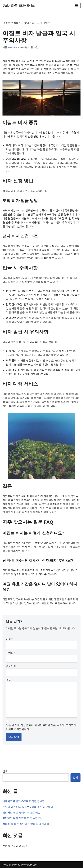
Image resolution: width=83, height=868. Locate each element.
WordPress (30, 865)
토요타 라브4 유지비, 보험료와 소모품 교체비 (28, 807)
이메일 (10, 652)
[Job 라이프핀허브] (19, 5)
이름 (9, 639)
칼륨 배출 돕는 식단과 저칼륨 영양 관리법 (26, 824)
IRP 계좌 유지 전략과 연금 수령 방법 (23, 818)
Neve (5, 865)
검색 (5, 771)
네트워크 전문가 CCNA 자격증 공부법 (24, 801)
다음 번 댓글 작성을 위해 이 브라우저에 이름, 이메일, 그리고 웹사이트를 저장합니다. (41, 727)
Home (6, 23)
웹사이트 (11, 666)
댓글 (9, 680)
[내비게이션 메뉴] (77, 5)
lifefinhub (12, 47)
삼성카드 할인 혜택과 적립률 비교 (21, 812)
